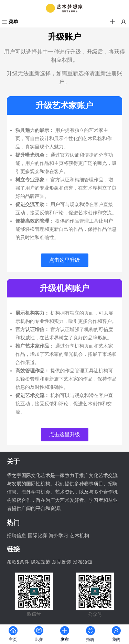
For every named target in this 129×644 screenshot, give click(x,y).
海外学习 (58, 536)
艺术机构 (79, 536)
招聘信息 (17, 536)
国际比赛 (37, 536)
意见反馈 (62, 562)
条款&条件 (18, 562)
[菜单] (9, 22)
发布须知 (83, 562)
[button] (112, 22)
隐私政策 (41, 562)
